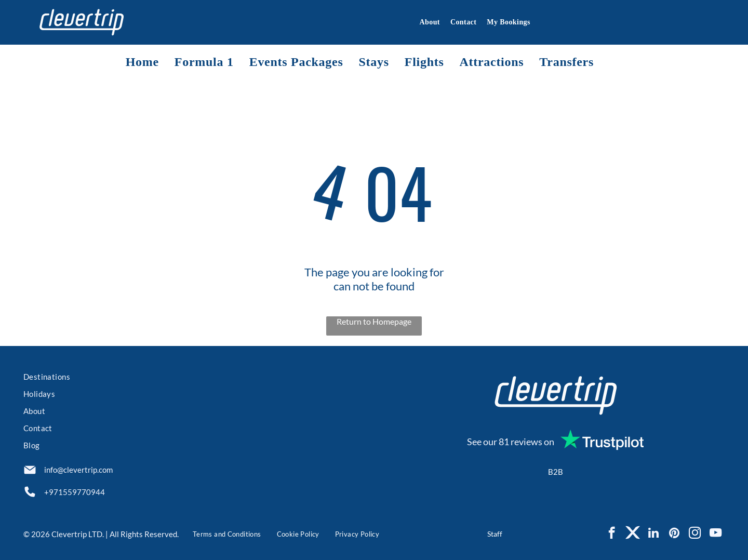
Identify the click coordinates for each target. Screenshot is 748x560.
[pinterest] (674, 534)
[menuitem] (424, 22)
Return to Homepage (374, 321)
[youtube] (716, 534)
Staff (495, 534)
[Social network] (632, 534)
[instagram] (695, 534)
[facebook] (612, 534)
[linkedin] (653, 534)
